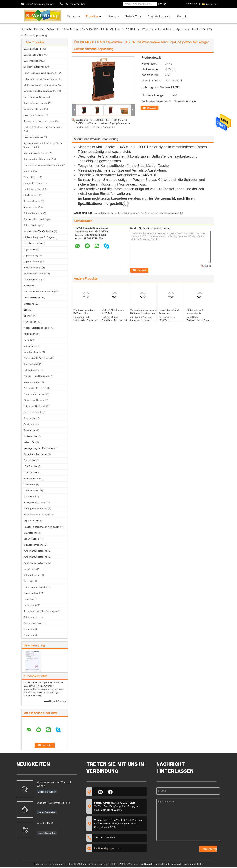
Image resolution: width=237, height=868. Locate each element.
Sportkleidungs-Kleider (36, 103)
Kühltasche (30, 484)
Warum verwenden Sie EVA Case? (54, 784)
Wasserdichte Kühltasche (37, 358)
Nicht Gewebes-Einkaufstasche (40, 85)
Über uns (113, 16)
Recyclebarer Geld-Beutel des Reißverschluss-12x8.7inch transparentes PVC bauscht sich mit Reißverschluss (169, 320)
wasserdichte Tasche (35, 273)
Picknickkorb (30, 177)
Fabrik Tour (133, 16)
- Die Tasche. (31, 466)
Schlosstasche (31, 617)
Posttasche (29, 460)
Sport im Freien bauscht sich (39, 292)
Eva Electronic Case (34, 97)
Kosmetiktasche (32, 201)
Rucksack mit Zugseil (35, 503)
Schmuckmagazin (33, 213)
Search (162, 4)
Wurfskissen (30, 322)
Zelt (25, 310)
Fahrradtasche (31, 370)
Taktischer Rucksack (35, 406)
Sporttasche (30, 418)
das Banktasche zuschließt (170, 213)
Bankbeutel (30, 430)
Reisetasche (30, 334)
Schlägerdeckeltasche (35, 509)
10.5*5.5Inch (147, 213)
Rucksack (29, 286)
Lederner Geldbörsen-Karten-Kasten (43, 127)
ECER (200, 864)
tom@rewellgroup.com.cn (41, 4)
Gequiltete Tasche (33, 412)
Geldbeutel (29, 424)
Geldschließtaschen (34, 67)
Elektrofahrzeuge (32, 267)
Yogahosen (30, 249)
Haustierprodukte (33, 243)
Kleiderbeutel (31, 497)
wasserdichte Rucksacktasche (40, 91)
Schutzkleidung (32, 225)
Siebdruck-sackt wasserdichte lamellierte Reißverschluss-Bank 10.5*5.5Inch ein (198, 317)
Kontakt (182, 16)
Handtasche (30, 605)
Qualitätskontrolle (159, 16)
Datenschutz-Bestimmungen (49, 864)
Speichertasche (32, 298)
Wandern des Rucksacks (37, 376)
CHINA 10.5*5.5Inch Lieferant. (82, 864)
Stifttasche (29, 304)
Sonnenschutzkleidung (36, 219)
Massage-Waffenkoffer (35, 153)
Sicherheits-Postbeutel (35, 454)
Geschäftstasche (32, 352)
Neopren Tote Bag (33, 109)
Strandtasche (30, 533)
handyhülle (29, 346)
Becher (27, 316)
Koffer (27, 340)
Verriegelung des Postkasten (39, 448)
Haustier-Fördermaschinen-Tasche (42, 527)
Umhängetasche (32, 189)
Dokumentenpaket (33, 623)
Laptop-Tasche (32, 261)
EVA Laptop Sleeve (34, 137)
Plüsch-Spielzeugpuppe (36, 328)
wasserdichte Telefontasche (38, 231)
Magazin (28, 171)
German (211, 4)
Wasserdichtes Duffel (35, 388)
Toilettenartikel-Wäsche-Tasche (40, 79)
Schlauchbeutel (32, 575)
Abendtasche (31, 207)
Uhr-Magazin (30, 195)
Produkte (92, 16)
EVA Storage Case (33, 55)
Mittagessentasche (34, 545)
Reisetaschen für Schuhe (37, 515)
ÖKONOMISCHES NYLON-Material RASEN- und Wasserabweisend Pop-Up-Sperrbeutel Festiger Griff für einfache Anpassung (103, 123)
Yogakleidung (31, 255)
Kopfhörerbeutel (32, 280)
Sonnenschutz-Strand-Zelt (37, 159)
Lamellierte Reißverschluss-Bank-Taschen (116, 213)
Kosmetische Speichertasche (39, 121)
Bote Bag (28, 581)
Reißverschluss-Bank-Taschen (63, 29)
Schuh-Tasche (31, 539)
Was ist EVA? (45, 823)
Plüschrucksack (32, 593)
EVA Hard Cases (32, 49)
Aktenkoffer (29, 442)
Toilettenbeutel (31, 490)
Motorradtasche (32, 382)
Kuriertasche (30, 436)
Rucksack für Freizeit (35, 394)
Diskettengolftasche (34, 400)
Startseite (73, 16)
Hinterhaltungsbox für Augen (39, 237)
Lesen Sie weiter (47, 792)
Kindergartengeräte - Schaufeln (40, 611)
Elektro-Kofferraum (33, 183)
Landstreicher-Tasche (35, 587)
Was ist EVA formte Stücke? (54, 803)
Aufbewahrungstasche (35, 551)
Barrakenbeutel (32, 478)
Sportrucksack (31, 364)
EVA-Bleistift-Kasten (34, 115)
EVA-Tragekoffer (32, 61)
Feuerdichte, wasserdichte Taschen (43, 165)
